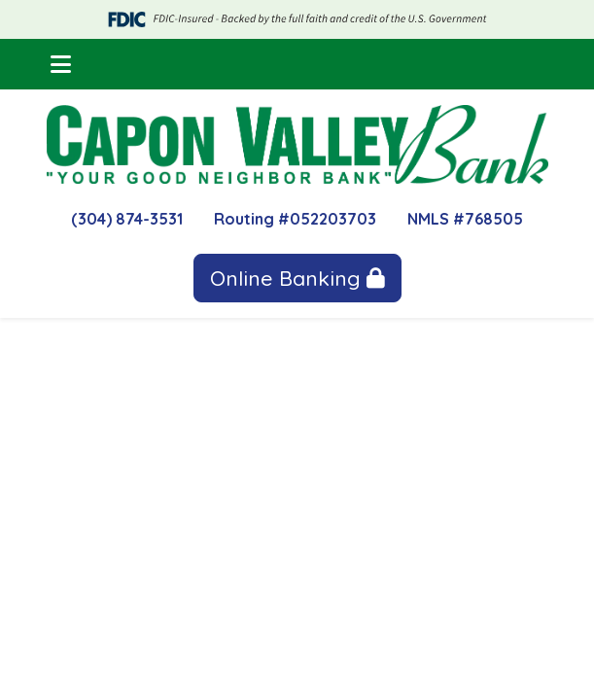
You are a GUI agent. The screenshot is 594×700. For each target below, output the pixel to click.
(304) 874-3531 (127, 219)
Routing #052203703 (295, 219)
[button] (61, 64)
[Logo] (297, 144)
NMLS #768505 (465, 219)
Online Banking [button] (297, 278)
